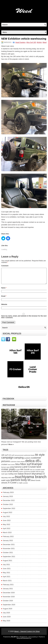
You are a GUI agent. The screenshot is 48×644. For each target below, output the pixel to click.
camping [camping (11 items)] (19, 461)
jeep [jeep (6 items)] (12, 470)
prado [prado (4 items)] (33, 475)
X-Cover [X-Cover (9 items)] (12, 486)
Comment (5, 266)
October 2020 (8, 604)
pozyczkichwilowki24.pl (24, 641)
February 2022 (8, 540)
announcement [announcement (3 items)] (19, 458)
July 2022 (6, 520)
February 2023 (8, 495)
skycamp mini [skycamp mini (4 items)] (6, 481)
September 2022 (9, 512)
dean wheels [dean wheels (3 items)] (21, 465)
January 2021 (8, 592)
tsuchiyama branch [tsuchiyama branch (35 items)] (31, 480)
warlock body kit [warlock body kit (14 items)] (20, 483)
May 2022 (6, 528)
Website (4, 308)
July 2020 (6, 616)
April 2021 (7, 580)
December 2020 (9, 596)
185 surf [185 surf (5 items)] (5, 458)
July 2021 (6, 568)
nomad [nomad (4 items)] (4, 475)
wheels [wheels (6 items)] (4, 486)
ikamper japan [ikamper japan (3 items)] (6, 470)
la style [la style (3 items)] (18, 473)
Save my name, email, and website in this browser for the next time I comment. (24, 320)
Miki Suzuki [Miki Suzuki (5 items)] (25, 473)
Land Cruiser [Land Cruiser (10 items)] (29, 470)
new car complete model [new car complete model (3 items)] (37, 473)
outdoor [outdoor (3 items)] (21, 475)
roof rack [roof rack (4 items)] (4, 477)
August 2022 (7, 516)
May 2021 (6, 576)
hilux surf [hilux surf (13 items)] (26, 467)
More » (11, 448)
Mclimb (39, 42)
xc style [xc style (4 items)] (20, 486)
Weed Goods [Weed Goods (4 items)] (36, 484)
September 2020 (9, 608)
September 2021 (9, 560)
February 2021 (8, 588)
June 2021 (7, 572)
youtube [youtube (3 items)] (25, 486)
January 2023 (8, 499)
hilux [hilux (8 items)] (18, 467)
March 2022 (7, 536)
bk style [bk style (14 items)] (40, 458)
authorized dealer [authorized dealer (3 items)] (29, 458)
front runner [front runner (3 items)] (11, 468)
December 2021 (9, 548)
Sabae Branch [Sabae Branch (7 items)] (24, 477)
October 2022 (8, 508)
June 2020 (7, 620)
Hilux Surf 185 (31, 42)
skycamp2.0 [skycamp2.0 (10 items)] (38, 477)
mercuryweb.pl (33, 640)
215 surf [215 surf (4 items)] (11, 458)
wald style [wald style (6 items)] (6, 483)
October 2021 (8, 556)
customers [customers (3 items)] (14, 465)
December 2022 (9, 503)
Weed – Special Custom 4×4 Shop (27, 634)
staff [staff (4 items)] (13, 481)
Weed (44, 42)
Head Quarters (20, 42)
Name (4, 291)
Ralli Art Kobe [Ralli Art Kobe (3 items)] (40, 475)
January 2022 (8, 544)
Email (4, 299)
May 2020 (6, 624)
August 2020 (7, 612)
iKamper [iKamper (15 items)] (37, 467)
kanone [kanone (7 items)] (18, 470)
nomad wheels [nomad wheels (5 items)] (12, 474)
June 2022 (7, 524)
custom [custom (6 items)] (27, 461)
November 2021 (9, 552)
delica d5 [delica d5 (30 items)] (32, 464)
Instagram (9, 408)
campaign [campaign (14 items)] (7, 461)
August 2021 (7, 564)
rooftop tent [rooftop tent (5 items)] (13, 477)
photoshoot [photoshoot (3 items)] (27, 475)
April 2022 (7, 532)
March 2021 (7, 584)
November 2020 (9, 600)
